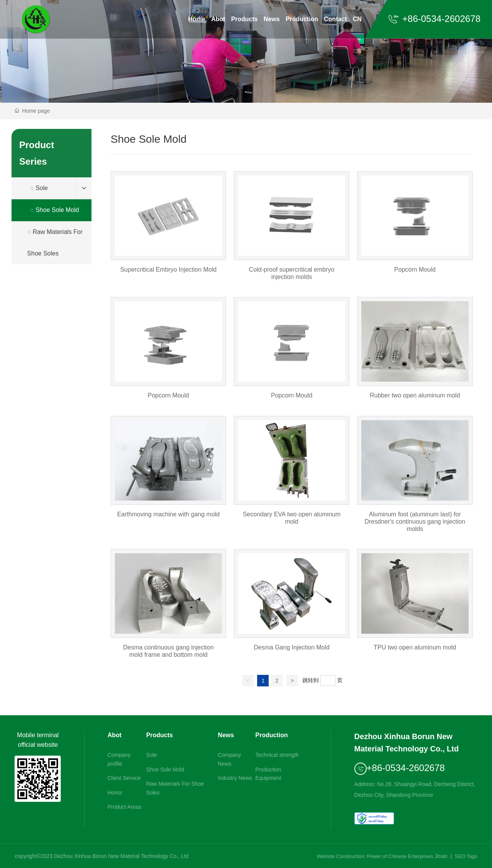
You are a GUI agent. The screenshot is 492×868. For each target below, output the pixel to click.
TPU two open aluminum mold (415, 608)
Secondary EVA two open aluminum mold (292, 479)
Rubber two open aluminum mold (415, 352)
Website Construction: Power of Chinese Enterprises (375, 856)
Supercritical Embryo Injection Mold (169, 230)
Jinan (441, 856)
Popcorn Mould (415, 230)
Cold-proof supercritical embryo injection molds (292, 230)
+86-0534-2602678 (434, 19)
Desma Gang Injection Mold (292, 608)
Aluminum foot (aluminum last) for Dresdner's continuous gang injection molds (415, 479)
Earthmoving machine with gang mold (169, 479)
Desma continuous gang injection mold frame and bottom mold (169, 608)
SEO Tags (466, 856)
